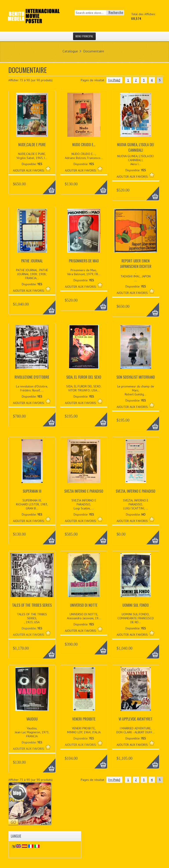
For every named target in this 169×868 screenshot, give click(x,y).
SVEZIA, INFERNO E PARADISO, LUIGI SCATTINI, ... (136, 504)
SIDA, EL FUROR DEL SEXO (84, 377)
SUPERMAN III (32, 491)
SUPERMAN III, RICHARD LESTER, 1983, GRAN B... (32, 504)
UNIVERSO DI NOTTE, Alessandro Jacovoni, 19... (84, 616)
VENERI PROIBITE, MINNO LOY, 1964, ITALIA (84, 730)
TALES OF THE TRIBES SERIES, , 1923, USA (32, 618)
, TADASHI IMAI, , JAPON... (136, 276)
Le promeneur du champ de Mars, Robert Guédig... (136, 390)
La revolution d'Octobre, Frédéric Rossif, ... (32, 388)
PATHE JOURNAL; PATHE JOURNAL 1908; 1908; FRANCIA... (32, 274)
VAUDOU (32, 719)
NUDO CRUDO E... (84, 145)
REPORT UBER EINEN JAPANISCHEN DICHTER (136, 264)
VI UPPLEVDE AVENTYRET (136, 719)
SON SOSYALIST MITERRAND (136, 377)
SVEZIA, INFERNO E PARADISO (136, 491)
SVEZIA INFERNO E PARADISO (84, 491)
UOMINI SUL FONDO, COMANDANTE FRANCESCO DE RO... (136, 618)
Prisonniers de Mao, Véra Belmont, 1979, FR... (84, 272)
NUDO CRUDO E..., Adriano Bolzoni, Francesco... (84, 156)
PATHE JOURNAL (32, 261)
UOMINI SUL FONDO (136, 605)
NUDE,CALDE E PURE (32, 145)
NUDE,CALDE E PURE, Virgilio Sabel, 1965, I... (32, 156)
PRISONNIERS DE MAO (84, 261)
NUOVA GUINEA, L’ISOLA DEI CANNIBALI (136, 147)
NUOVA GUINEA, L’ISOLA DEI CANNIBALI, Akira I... (136, 160)
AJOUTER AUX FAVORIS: (29, 635)
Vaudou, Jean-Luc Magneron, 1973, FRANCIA (32, 732)
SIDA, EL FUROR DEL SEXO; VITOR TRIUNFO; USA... (84, 388)
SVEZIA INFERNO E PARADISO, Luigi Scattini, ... (84, 504)
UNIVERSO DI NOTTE (84, 605)
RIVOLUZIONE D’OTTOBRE (32, 377)
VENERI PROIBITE (84, 719)
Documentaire (94, 51)
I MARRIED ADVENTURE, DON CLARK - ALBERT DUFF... (136, 730)
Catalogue (70, 51)
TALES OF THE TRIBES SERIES (32, 605)
